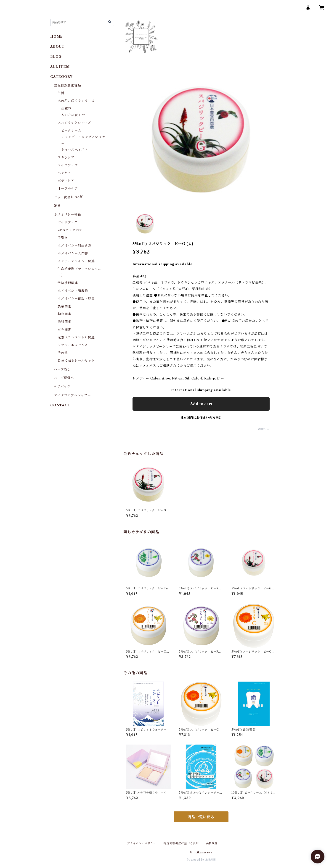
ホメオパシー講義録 (73, 291)
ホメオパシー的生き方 (74, 246)
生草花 (66, 109)
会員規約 (212, 843)
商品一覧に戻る (201, 817)
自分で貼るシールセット (76, 361)
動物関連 (64, 314)
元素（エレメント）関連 (76, 337)
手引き (63, 238)
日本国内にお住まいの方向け (201, 418)
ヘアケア (64, 173)
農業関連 (64, 306)
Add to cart (201, 404)
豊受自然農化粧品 (67, 85)
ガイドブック (68, 222)
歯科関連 (64, 322)
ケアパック (62, 387)
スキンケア (66, 157)
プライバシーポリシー (142, 843)
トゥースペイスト (75, 150)
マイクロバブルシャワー (72, 395)
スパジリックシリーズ (74, 123)
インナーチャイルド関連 (76, 261)
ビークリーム (71, 131)
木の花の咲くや (73, 115)
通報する (264, 429)
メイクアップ (68, 165)
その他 (63, 353)
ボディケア (66, 181)
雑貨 (57, 206)
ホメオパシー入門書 (73, 253)
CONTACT (60, 405)
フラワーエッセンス (73, 345)
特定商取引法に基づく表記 (181, 843)
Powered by (201, 860)
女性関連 (64, 329)
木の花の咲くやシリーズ (76, 101)
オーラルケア (68, 188)
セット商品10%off (68, 197)
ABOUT (57, 47)
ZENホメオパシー (72, 230)
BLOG (56, 57)
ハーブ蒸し (62, 369)
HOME (57, 37)
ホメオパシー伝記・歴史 (76, 298)
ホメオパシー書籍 (67, 214)
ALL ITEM (60, 67)
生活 (61, 93)
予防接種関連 (68, 283)
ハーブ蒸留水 (64, 378)
